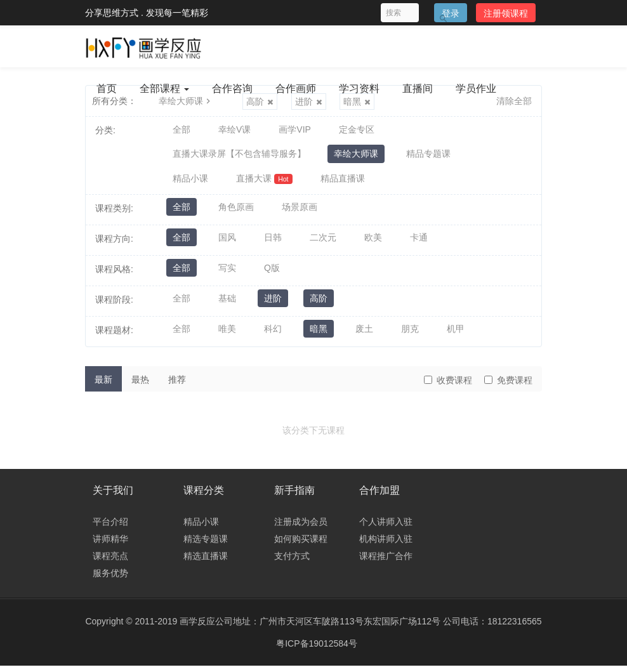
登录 (451, 13)
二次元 (323, 244)
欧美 (373, 244)
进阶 (273, 305)
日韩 (273, 244)
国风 (227, 244)
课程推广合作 (386, 562)
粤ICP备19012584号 (317, 650)
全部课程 (164, 89)
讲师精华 (110, 545)
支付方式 (292, 562)
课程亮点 (110, 562)
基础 (227, 305)
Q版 (272, 275)
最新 (103, 385)
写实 (227, 275)
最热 (140, 385)
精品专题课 (428, 157)
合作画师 (296, 89)
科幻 (273, 336)
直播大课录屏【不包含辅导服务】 (239, 157)
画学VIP (295, 130)
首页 (107, 89)
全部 (181, 130)
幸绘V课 (234, 130)
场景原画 (300, 214)
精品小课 (190, 183)
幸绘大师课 (356, 157)
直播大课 (264, 184)
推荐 (177, 385)
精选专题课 (206, 545)
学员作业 (476, 89)
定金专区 (357, 130)
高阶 (319, 305)
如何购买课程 (301, 545)
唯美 (227, 336)
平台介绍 (110, 528)
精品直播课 (343, 183)
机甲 (456, 336)
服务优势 (110, 579)
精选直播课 (206, 562)
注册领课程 (506, 13)
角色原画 (236, 214)
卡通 (419, 244)
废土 (364, 336)
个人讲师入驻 (386, 528)
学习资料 (359, 89)
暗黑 (319, 336)
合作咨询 (232, 89)
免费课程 (508, 386)
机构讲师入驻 (386, 545)
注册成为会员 (301, 528)
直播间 (418, 89)
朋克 (410, 336)
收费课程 (448, 386)
